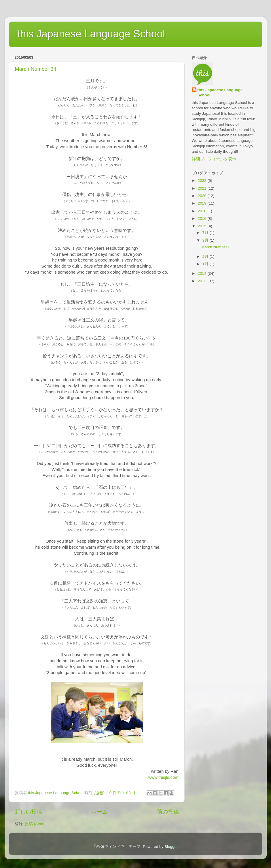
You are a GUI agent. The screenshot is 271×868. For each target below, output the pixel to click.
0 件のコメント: (124, 793)
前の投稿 (168, 812)
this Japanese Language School (91, 34)
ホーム (100, 812)
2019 (202, 203)
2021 (202, 188)
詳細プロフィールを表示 (214, 159)
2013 (202, 281)
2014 (202, 273)
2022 (202, 181)
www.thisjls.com (163, 777)
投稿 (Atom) (35, 824)
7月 (206, 233)
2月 (206, 256)
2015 (202, 226)
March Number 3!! (36, 69)
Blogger (171, 847)
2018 (202, 211)
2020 (202, 196)
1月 (206, 264)
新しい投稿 (28, 812)
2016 (202, 219)
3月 (206, 240)
